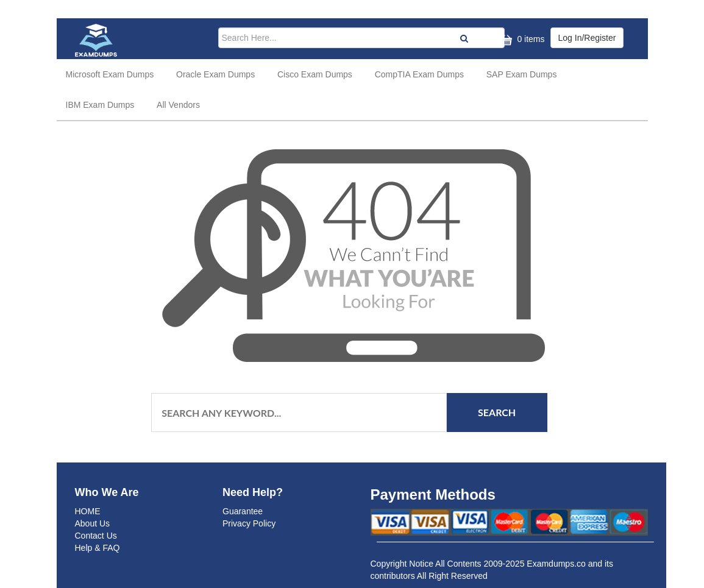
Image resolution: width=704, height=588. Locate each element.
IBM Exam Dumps (100, 105)
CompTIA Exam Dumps (419, 74)
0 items (521, 40)
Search (497, 412)
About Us (93, 523)
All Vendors (178, 105)
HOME (88, 511)
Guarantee (243, 511)
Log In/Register (587, 38)
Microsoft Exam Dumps (110, 74)
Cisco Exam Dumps (315, 74)
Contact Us (96, 536)
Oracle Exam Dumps (215, 74)
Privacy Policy (249, 523)
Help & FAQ (98, 548)
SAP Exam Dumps (522, 74)
